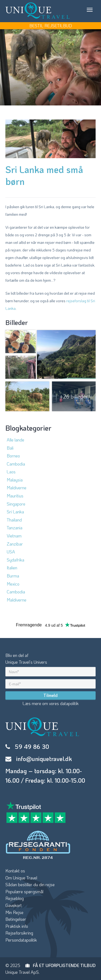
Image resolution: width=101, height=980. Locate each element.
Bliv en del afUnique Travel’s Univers (26, 659)
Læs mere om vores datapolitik (51, 703)
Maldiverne (17, 488)
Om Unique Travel (21, 878)
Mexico (13, 584)
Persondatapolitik (21, 940)
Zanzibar (15, 544)
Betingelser (16, 919)
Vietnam (14, 536)
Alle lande (15, 440)
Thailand (14, 520)
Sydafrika (15, 560)
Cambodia (16, 464)
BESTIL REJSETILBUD (51, 26)
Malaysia (15, 480)
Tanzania (15, 528)
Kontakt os (15, 871)
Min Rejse (14, 912)
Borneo (13, 456)
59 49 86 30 (32, 747)
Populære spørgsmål (24, 891)
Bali (10, 448)
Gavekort (14, 905)
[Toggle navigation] (90, 10)
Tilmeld (50, 695)
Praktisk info (17, 926)
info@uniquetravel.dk (44, 759)
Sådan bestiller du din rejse (30, 884)
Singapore (16, 504)
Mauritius (15, 496)
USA (11, 552)
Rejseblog (15, 898)
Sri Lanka (15, 512)
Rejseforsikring (19, 933)
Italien (12, 568)
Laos (11, 472)
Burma (13, 576)
